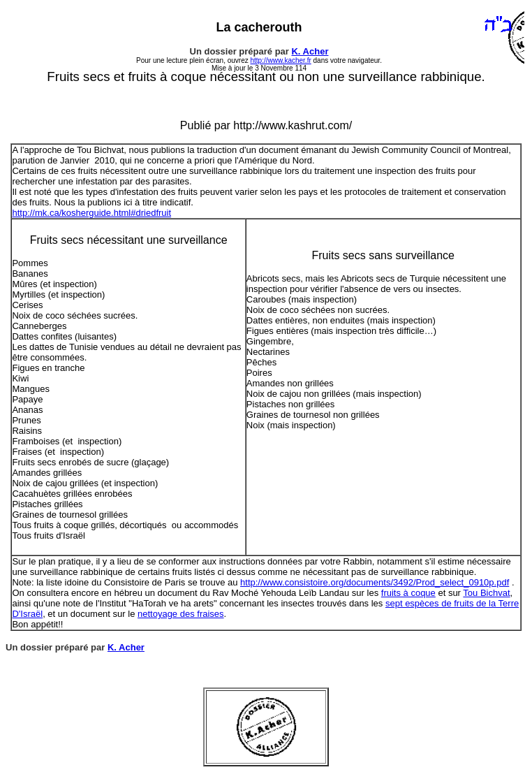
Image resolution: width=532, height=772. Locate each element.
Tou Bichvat (486, 593)
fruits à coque (408, 593)
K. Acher (310, 51)
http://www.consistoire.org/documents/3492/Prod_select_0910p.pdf (375, 582)
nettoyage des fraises (181, 614)
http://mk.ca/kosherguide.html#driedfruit (91, 213)
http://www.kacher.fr (280, 60)
